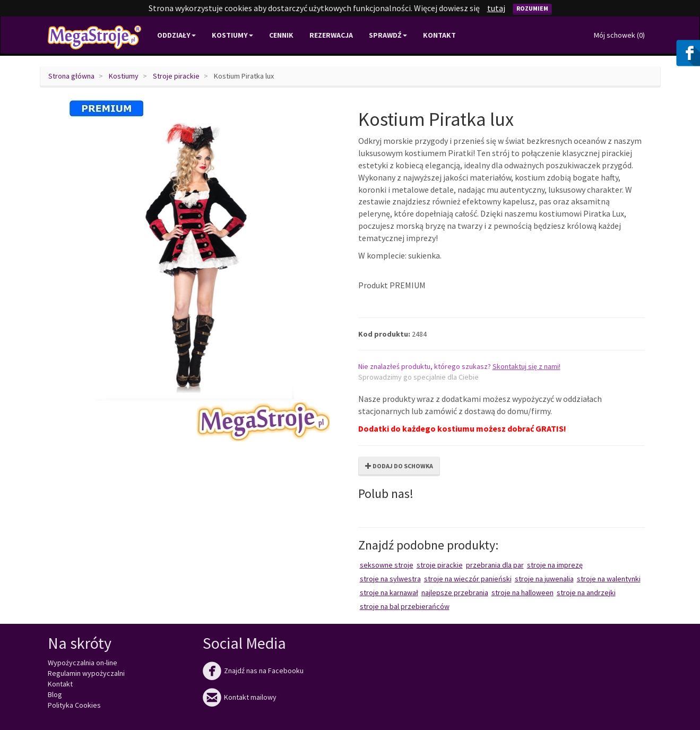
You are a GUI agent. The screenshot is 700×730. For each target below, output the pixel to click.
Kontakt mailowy (240, 697)
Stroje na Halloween (522, 592)
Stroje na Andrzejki (586, 592)
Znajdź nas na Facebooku (253, 671)
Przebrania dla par (495, 565)
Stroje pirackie (176, 76)
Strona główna (71, 76)
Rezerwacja (331, 35)
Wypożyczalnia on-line (83, 663)
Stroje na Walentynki (609, 579)
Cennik (281, 35)
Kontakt (439, 35)
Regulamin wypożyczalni (86, 673)
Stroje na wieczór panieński (468, 579)
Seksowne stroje (387, 565)
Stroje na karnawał (389, 592)
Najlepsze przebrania (455, 592)
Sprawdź (388, 35)
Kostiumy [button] (232, 35)
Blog (55, 694)
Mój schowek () (619, 35)
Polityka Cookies (74, 705)
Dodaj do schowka (399, 466)
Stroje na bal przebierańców (405, 606)
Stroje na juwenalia (544, 579)
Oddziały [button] (176, 35)
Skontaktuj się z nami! (526, 366)
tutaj (496, 8)
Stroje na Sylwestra (390, 579)
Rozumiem (532, 8)
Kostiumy (124, 76)
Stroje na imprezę (555, 565)
